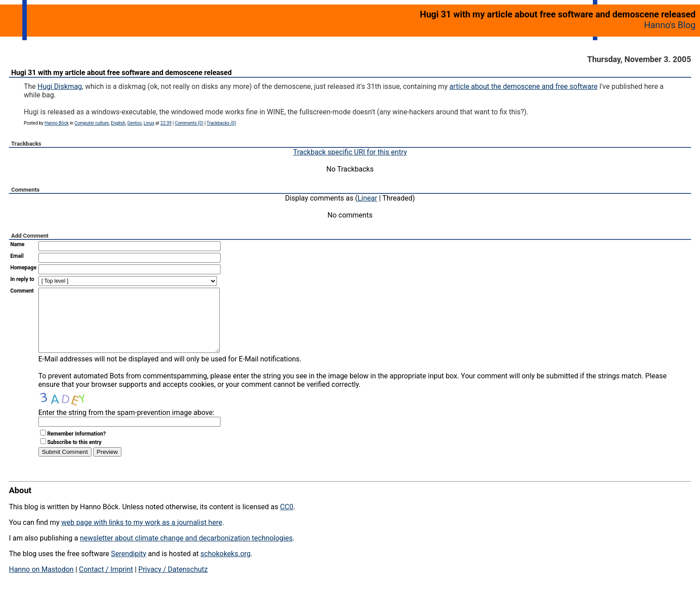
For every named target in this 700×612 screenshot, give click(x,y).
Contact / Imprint (106, 583)
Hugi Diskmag (60, 86)
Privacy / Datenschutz (173, 583)
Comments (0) (189, 123)
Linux (149, 123)
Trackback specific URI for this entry (350, 152)
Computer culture (92, 123)
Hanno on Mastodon (41, 583)
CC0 (287, 520)
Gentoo (134, 123)
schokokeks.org (225, 567)
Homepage (23, 268)
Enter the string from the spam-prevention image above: (126, 426)
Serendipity (128, 567)
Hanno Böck (57, 123)
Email (17, 256)
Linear (367, 198)
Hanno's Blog (670, 25)
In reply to (22, 279)
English (118, 123)
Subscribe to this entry (75, 456)
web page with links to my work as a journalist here (142, 536)
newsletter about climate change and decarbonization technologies (186, 551)
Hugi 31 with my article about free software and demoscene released (121, 73)
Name (17, 244)
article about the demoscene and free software (524, 86)
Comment (22, 291)
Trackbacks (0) (221, 123)
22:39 (166, 123)
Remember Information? (77, 447)
